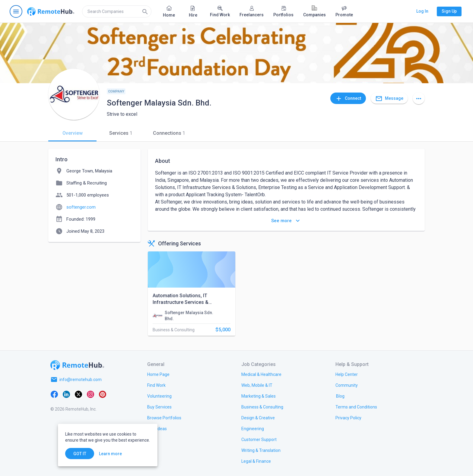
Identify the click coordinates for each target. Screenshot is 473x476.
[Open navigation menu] (16, 11)
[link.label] (347, 374)
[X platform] (78, 394)
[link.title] (158, 374)
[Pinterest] (103, 394)
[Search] (145, 11)
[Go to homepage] (51, 11)
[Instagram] (90, 394)
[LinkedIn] (66, 394)
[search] (117, 11)
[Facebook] (54, 394)
